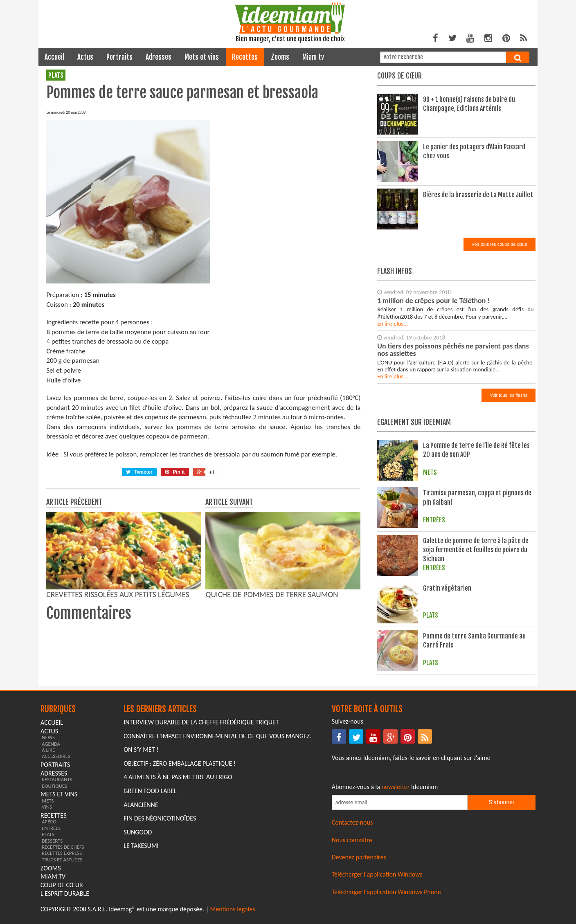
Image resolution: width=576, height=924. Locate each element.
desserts (52, 841)
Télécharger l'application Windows (377, 874)
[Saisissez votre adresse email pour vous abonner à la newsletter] (400, 802)
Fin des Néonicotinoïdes (160, 818)
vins (47, 807)
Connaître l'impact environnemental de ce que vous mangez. (217, 736)
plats (56, 75)
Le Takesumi (141, 846)
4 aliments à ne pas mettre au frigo (178, 777)
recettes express (62, 853)
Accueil (54, 57)
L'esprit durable (65, 894)
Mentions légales (233, 909)
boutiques (54, 786)
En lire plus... (393, 324)
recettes (245, 57)
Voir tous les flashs (509, 395)
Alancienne (141, 805)
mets (48, 801)
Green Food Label (150, 791)
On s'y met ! (141, 750)
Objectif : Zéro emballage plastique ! (180, 763)
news (48, 737)
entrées (51, 828)
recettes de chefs (63, 847)
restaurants (57, 779)
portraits (119, 57)
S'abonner (501, 802)
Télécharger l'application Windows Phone (386, 892)
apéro (49, 822)
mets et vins (202, 57)
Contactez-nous (352, 822)
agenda (51, 744)
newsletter (396, 787)
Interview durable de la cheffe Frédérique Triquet (201, 722)
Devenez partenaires (359, 857)
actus (85, 57)
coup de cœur (62, 885)
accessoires (56, 756)
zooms (280, 57)
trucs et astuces (62, 860)
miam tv (313, 57)
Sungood (138, 832)
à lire (48, 750)
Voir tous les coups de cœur (500, 244)
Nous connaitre (352, 840)
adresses (159, 57)
